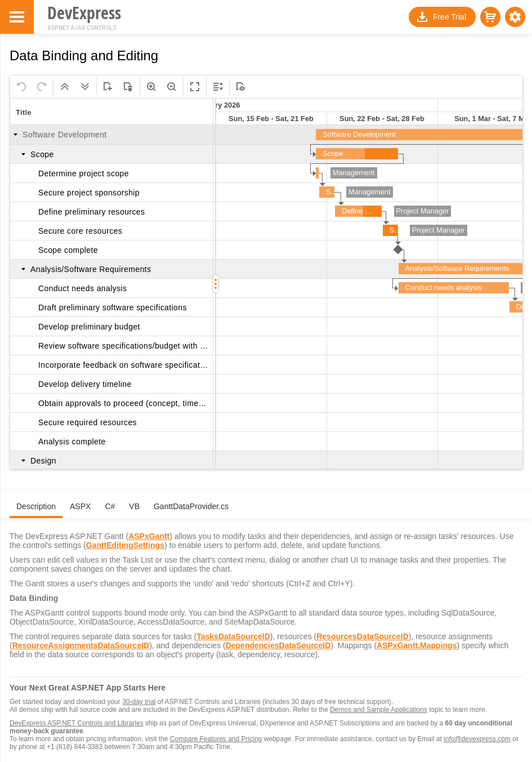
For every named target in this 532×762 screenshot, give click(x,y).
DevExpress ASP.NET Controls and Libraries (77, 723)
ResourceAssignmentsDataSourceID (81, 645)
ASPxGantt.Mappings (417, 645)
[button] (515, 17)
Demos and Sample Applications (379, 710)
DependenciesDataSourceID (278, 645)
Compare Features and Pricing (216, 739)
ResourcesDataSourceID (362, 636)
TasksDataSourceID (233, 636)
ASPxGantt (149, 536)
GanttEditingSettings (125, 545)
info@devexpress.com (477, 739)
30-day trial (139, 702)
